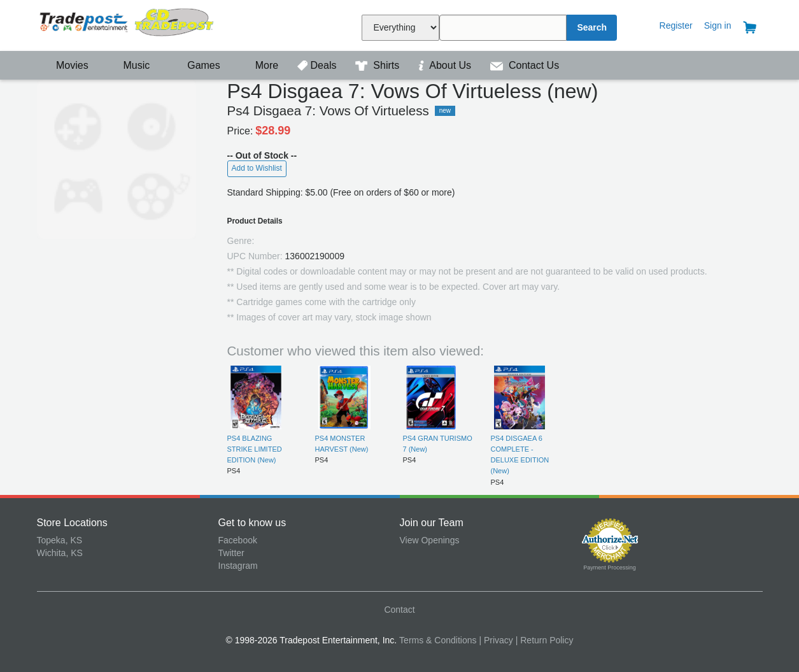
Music (130, 65)
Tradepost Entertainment (128, 24)
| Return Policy (545, 640)
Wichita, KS (60, 553)
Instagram (238, 566)
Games (196, 65)
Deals (318, 65)
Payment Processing (610, 568)
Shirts (379, 65)
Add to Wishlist (257, 168)
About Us (446, 65)
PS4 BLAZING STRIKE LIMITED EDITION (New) (255, 449)
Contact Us (525, 65)
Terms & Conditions (438, 640)
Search (592, 27)
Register (676, 25)
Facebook (238, 540)
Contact (399, 610)
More (260, 65)
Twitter (231, 553)
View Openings (430, 540)
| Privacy (496, 640)
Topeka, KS (60, 540)
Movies (64, 65)
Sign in (718, 25)
